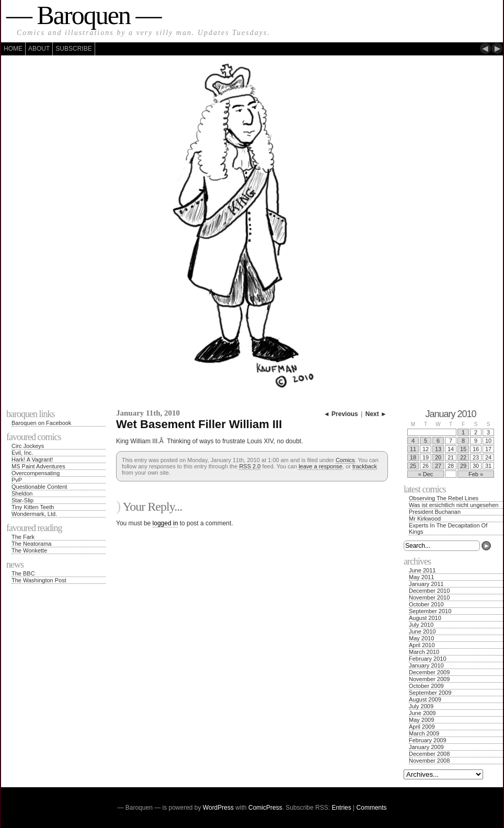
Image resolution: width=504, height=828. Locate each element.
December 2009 (429, 672)
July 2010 (421, 625)
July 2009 (421, 706)
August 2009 (425, 699)
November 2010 (429, 597)
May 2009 (421, 720)
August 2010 (425, 618)
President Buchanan (435, 512)
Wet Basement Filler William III (199, 424)
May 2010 (421, 638)
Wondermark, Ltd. (34, 514)
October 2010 (426, 604)
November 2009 (429, 679)
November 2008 (429, 761)
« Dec (426, 474)
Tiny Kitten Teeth (33, 507)
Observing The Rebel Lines (444, 498)
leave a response (320, 466)
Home (13, 49)
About (39, 49)
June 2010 (422, 631)
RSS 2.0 (250, 466)
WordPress (218, 808)
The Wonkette (29, 550)
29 (463, 466)
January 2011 (426, 584)
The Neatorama (31, 544)
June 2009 (422, 713)
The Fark (23, 537)
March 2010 (424, 652)
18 (413, 457)
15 (463, 449)
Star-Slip (22, 500)
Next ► (376, 414)
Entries (341, 808)
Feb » (476, 474)
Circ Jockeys (28, 446)
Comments (372, 808)
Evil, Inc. (22, 453)
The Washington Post (39, 580)
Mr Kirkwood (425, 519)
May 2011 (421, 577)
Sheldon (22, 493)
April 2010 (422, 645)
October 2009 (426, 686)
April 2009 (422, 727)
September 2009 (430, 693)
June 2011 (422, 570)
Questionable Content (39, 487)
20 (438, 457)
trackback (365, 466)
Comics (345, 460)
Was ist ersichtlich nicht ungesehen (454, 505)
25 (413, 466)
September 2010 (430, 611)
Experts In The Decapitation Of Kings (448, 528)
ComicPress (265, 808)
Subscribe (73, 49)
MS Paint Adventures (38, 466)
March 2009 (424, 733)
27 (438, 466)
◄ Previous (341, 414)
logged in (165, 523)
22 (463, 457)
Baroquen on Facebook (41, 423)
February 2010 (428, 659)
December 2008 (429, 754)
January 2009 (426, 747)
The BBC (23, 573)
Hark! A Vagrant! (32, 459)
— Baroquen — (83, 15)
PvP (17, 480)
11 (413, 449)
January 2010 (426, 665)
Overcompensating (36, 473)
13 (438, 449)
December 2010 (429, 591)
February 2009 (428, 740)
